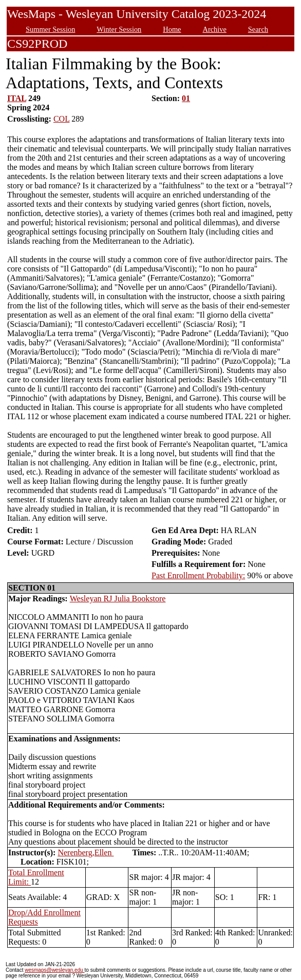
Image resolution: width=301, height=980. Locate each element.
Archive (214, 29)
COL (61, 119)
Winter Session (119, 29)
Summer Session (50, 29)
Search (258, 29)
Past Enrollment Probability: (198, 575)
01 (186, 98)
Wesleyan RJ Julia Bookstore (118, 599)
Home (172, 29)
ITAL (17, 98)
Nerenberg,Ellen (86, 852)
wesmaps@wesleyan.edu (54, 970)
